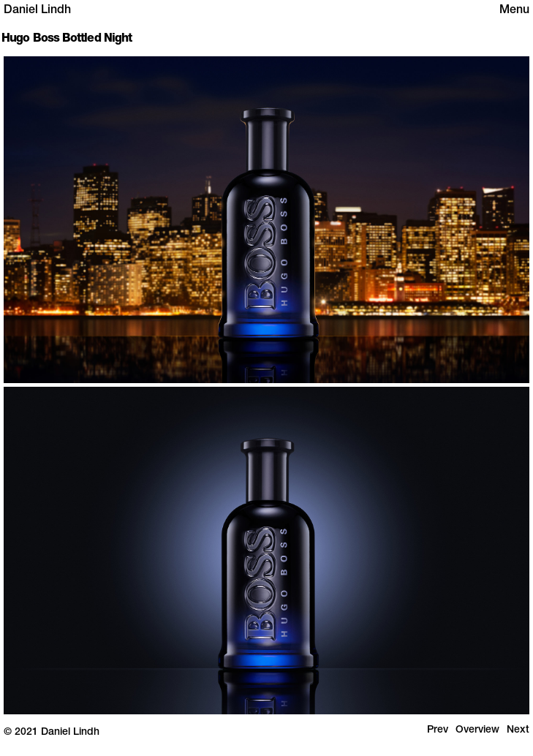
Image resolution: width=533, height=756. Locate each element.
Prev (438, 730)
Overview (477, 730)
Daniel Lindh (37, 11)
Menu (514, 11)
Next (518, 730)
